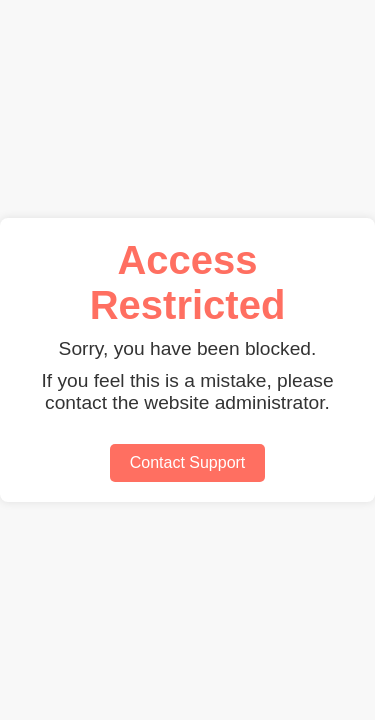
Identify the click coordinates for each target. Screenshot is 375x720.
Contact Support (188, 462)
